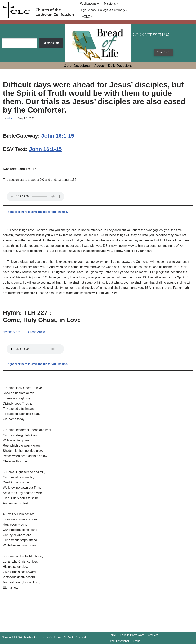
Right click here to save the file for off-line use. (37, 212)
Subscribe (51, 43)
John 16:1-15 (58, 136)
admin (10, 118)
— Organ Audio (34, 332)
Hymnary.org (11, 332)
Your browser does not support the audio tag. (35, 197)
